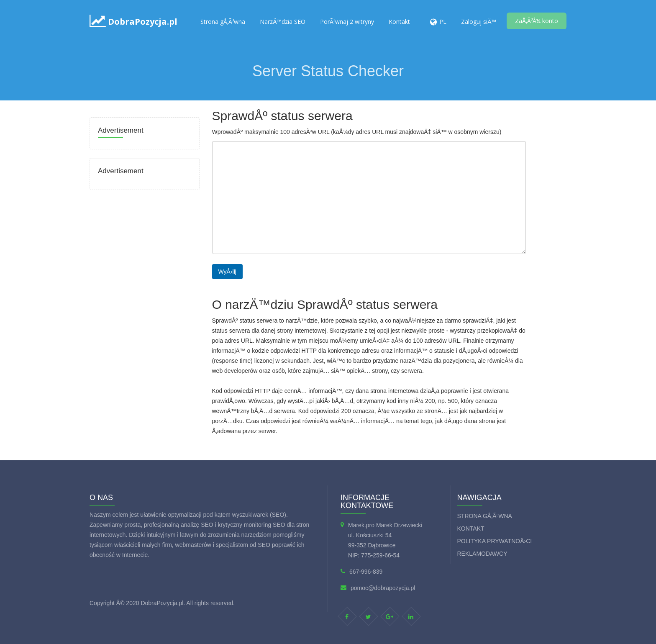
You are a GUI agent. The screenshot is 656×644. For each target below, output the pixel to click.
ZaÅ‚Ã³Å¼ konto (537, 21)
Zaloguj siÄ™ (479, 22)
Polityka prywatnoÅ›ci (495, 541)
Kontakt (399, 22)
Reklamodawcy (482, 554)
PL (443, 22)
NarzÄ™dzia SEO (283, 22)
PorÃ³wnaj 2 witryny (347, 22)
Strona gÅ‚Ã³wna (223, 22)
